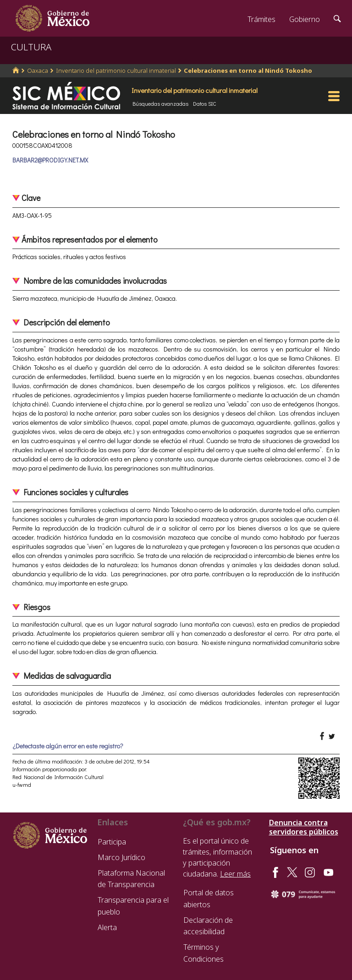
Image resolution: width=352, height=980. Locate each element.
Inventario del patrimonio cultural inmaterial (116, 70)
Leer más (235, 874)
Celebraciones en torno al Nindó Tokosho (248, 70)
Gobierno (305, 19)
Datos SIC (205, 103)
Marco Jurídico (121, 857)
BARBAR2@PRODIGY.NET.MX (50, 160)
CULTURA (31, 47)
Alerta (107, 927)
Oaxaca (38, 70)
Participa (112, 842)
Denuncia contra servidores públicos (304, 827)
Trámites (261, 19)
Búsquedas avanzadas (160, 103)
